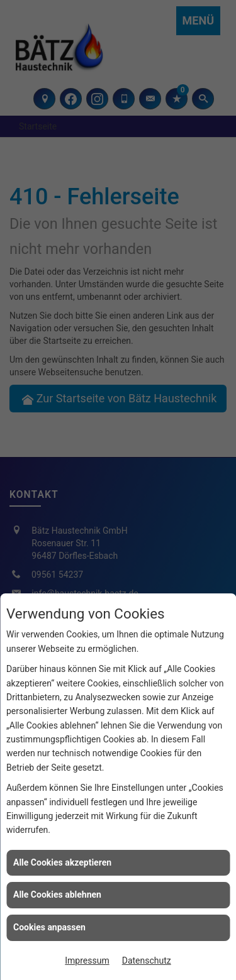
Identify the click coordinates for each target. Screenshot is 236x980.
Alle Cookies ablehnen (57, 895)
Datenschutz (147, 961)
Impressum (87, 961)
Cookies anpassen (49, 927)
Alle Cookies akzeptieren (62, 862)
